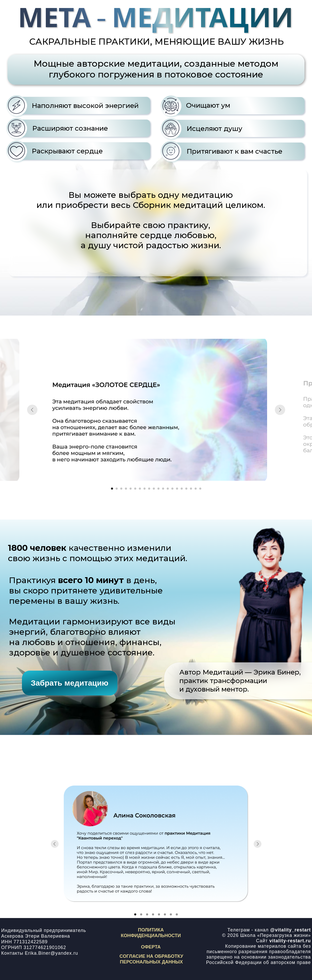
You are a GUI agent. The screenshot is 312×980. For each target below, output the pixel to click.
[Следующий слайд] (280, 410)
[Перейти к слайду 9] (149, 489)
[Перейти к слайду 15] (177, 489)
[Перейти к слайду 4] (126, 489)
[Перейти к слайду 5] (131, 489)
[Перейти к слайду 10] (154, 489)
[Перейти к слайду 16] (182, 489)
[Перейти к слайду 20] (200, 489)
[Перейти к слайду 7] (140, 489)
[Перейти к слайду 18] (191, 489)
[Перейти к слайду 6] (135, 489)
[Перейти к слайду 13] (168, 489)
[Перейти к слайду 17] (186, 489)
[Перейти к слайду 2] (117, 489)
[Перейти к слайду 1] (112, 489)
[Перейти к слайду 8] (145, 489)
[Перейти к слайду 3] (121, 489)
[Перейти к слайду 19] (196, 489)
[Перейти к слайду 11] (158, 489)
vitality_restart (293, 930)
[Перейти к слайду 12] (163, 489)
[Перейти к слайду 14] (172, 489)
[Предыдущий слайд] (32, 410)
